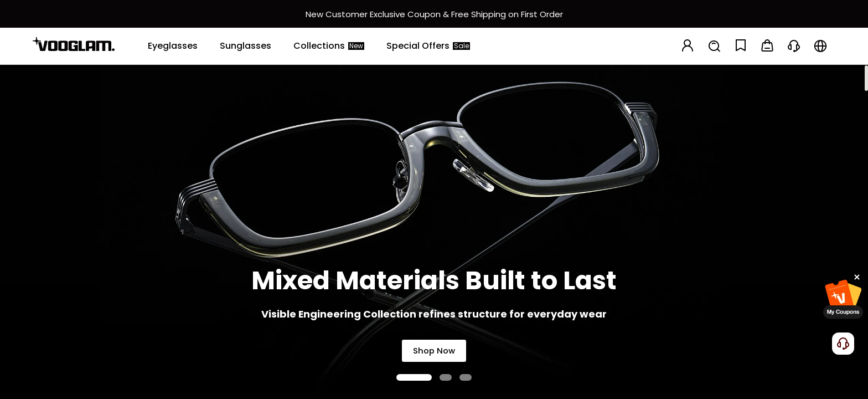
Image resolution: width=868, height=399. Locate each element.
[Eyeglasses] (173, 46)
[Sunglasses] (246, 46)
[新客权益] (434, 14)
